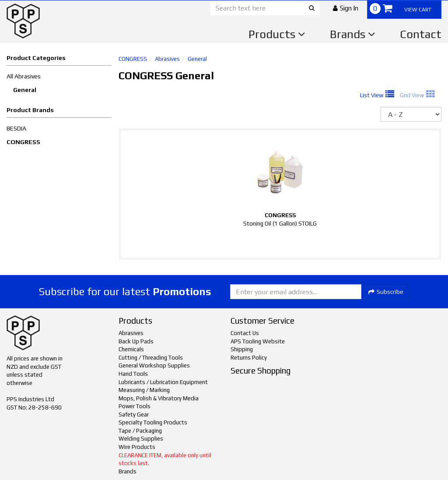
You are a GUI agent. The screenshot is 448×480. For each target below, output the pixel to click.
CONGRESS (23, 142)
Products (277, 34)
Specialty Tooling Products (153, 422)
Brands (353, 34)
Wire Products (137, 447)
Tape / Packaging (140, 431)
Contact (421, 34)
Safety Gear (134, 415)
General (25, 90)
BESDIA (16, 128)
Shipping (242, 349)
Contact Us (245, 333)
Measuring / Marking (144, 390)
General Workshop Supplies (154, 365)
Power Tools (135, 406)
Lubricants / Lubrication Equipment (163, 382)
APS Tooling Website (258, 341)
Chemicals (131, 349)
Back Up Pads (136, 341)
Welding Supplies (141, 439)
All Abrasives (24, 76)
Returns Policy (249, 358)
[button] (346, 8)
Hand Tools (133, 374)
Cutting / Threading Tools (151, 358)
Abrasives (167, 59)
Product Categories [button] (36, 58)
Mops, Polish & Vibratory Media (159, 398)
